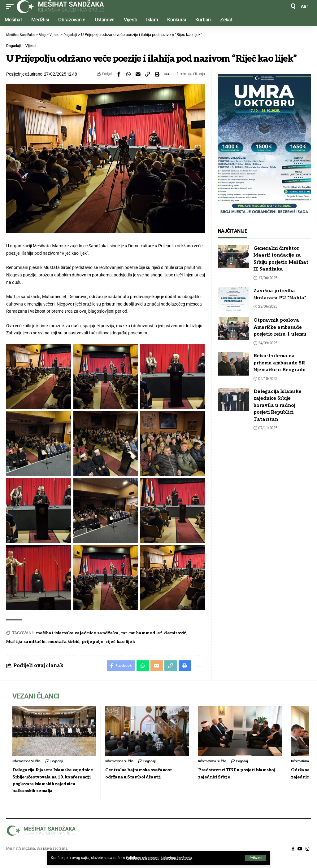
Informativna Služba (27, 763)
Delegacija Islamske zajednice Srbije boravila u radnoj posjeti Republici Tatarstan (278, 405)
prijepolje (93, 642)
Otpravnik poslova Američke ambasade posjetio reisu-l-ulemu (280, 327)
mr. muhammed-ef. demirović (154, 633)
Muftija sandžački (26, 642)
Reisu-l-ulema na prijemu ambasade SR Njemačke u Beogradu (280, 363)
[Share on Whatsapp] (128, 74)
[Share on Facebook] (119, 74)
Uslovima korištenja (179, 858)
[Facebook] (293, 858)
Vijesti (30, 46)
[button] (255, 858)
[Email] (138, 74)
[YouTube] (300, 858)
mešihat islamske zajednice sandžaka (77, 633)
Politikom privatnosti (143, 858)
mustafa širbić (64, 642)
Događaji (13, 46)
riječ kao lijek (120, 642)
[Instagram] (307, 858)
